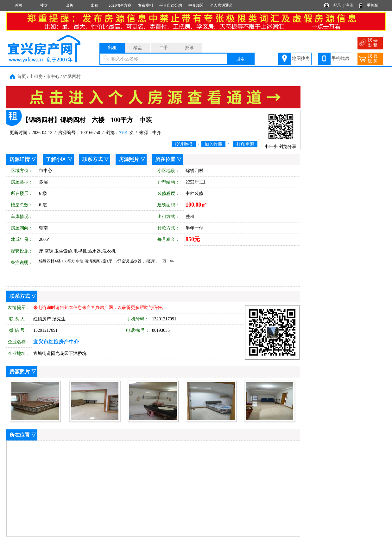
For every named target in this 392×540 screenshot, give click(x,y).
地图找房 (301, 58)
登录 (337, 5)
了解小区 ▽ (59, 159)
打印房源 (245, 144)
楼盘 (44, 5)
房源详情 (20, 159)
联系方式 (92, 159)
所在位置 (165, 159)
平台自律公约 (171, 5)
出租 (95, 5)
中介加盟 (196, 5)
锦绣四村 (72, 77)
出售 (69, 5)
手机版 (372, 5)
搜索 (240, 59)
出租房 (36, 77)
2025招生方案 (120, 5)
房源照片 (129, 159)
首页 (19, 5)
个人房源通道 (221, 5)
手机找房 (340, 58)
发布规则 (145, 5)
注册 (349, 5)
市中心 (53, 77)
